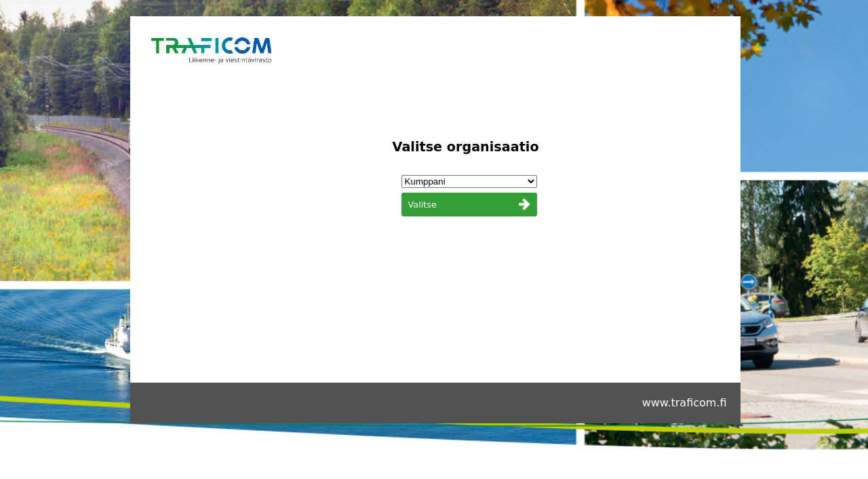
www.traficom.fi (685, 403)
